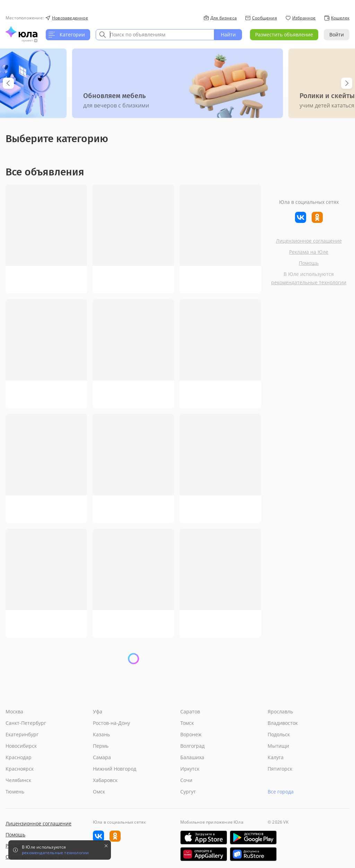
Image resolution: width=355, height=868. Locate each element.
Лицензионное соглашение (309, 241)
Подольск (279, 734)
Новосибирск (21, 746)
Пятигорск (280, 769)
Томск (187, 723)
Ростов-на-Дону (111, 723)
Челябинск (18, 780)
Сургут (188, 792)
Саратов (190, 711)
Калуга (276, 757)
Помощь (309, 263)
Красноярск (20, 769)
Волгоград (192, 746)
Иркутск (190, 769)
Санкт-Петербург (26, 723)
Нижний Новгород (115, 769)
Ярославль (280, 711)
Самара (102, 757)
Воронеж (191, 734)
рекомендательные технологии (309, 282)
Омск (99, 792)
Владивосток (283, 723)
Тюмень (15, 792)
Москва (14, 711)
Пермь (101, 746)
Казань (101, 734)
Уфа (98, 711)
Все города (281, 792)
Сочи (186, 780)
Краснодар (19, 757)
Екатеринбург (22, 734)
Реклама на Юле (309, 252)
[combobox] (155, 35)
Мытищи (278, 746)
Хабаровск (105, 780)
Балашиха (192, 757)
